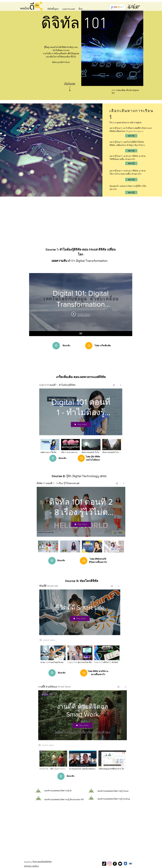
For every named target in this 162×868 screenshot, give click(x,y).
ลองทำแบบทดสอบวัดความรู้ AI (58, 791)
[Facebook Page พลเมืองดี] (115, 864)
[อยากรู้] (131, 151)
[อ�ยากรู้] (131, 136)
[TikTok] (104, 864)
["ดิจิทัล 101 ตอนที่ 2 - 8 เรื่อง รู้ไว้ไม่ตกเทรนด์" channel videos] (81, 548)
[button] (53, 9)
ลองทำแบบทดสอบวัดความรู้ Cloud (113, 791)
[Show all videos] (81, 334)
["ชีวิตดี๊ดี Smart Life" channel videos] (80, 656)
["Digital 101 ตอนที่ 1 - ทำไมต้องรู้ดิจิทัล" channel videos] (81, 448)
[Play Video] (81, 314)
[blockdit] (125, 864)
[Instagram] (109, 864)
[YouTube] (120, 864)
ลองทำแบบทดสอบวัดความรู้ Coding (114, 799)
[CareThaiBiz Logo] (131, 864)
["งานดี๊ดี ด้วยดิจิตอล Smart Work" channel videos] (83, 762)
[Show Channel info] (120, 385)
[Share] (114, 385)
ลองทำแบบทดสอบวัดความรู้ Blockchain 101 (64, 799)
